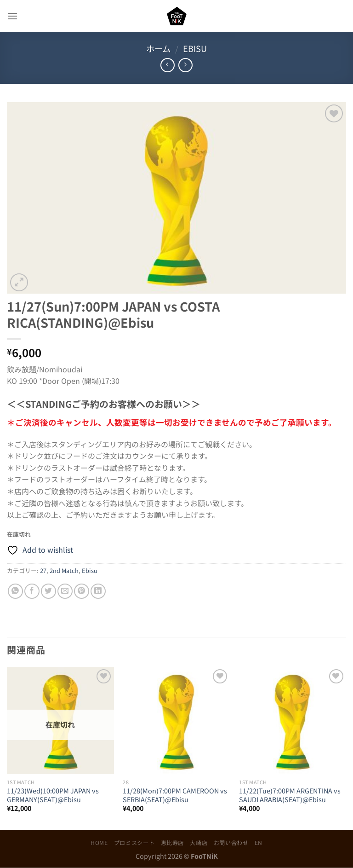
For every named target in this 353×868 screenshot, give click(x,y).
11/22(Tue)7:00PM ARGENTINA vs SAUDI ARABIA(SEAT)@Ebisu (290, 795)
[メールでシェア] (65, 591)
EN (259, 843)
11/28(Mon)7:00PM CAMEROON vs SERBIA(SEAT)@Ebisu (175, 795)
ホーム (158, 48)
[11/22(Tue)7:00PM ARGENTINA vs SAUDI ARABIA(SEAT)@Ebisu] (293, 720)
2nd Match (64, 570)
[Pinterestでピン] (82, 591)
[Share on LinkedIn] (98, 591)
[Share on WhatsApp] (15, 591)
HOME (99, 843)
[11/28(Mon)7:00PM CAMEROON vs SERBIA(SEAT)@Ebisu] (176, 720)
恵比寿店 (172, 843)
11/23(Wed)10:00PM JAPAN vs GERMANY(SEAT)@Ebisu (53, 795)
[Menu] (12, 16)
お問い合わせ (231, 843)
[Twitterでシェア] (48, 591)
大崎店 (199, 843)
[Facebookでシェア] (32, 591)
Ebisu (195, 48)
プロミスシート (134, 843)
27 (43, 570)
